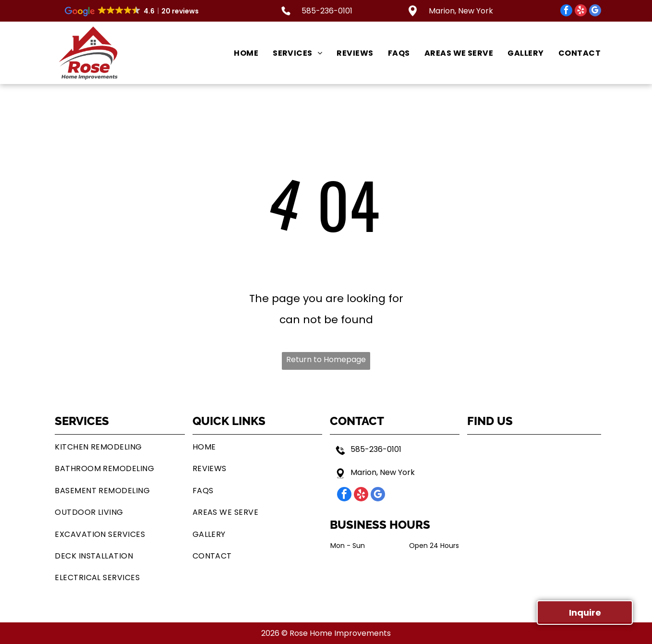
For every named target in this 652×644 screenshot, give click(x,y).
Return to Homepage (326, 359)
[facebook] (566, 12)
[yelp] (581, 12)
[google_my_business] (595, 12)
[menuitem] (239, 53)
